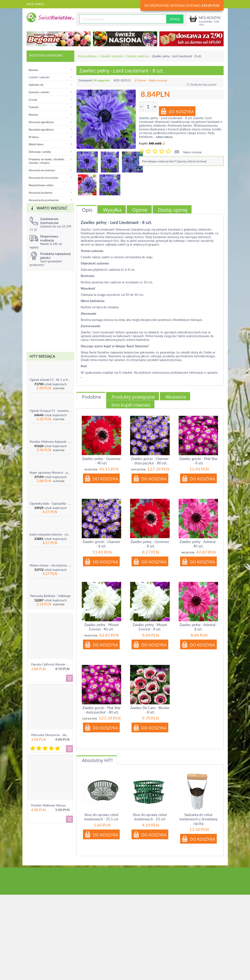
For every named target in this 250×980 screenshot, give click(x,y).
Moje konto (35, 4)
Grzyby (33, 100)
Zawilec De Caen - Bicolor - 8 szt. (150, 710)
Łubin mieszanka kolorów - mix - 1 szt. (50, 534)
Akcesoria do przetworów (44, 200)
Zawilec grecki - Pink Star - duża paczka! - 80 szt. (101, 710)
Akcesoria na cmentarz (42, 170)
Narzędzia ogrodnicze (41, 130)
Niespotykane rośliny (41, 185)
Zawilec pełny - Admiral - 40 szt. (198, 544)
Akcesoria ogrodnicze (41, 122)
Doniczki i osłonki (39, 92)
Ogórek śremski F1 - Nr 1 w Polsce (50, 380)
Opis (87, 210)
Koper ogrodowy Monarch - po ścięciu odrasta (50, 473)
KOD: (117, 80)
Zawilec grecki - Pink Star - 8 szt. (198, 461)
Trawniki (34, 107)
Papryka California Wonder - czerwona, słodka (61, 664)
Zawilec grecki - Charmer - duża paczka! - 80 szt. (150, 461)
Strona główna (87, 56)
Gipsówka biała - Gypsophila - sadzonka (50, 503)
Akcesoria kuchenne (40, 193)
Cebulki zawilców (137, 56)
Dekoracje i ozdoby (40, 152)
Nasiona (33, 70)
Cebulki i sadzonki (112, 56)
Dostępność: (86, 80)
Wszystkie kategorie (46, 55)
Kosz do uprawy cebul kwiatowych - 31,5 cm (101, 817)
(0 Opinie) (140, 80)
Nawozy (33, 115)
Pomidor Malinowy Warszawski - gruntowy (59, 805)
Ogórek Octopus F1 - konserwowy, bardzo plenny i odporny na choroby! (50, 411)
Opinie (140, 210)
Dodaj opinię (173, 210)
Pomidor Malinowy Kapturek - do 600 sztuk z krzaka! (50, 442)
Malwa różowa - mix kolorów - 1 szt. (50, 565)
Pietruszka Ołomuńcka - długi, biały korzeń (58, 735)
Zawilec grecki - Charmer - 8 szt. (101, 544)
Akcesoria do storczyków (43, 178)
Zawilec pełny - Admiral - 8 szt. (198, 627)
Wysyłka (112, 210)
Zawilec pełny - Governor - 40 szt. (101, 461)
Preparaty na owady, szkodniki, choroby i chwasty (47, 161)
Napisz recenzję (158, 80)
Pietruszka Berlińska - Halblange (50, 596)
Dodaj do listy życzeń (202, 84)
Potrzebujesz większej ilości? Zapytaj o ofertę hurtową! (174, 161)
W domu (34, 137)
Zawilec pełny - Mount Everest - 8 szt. (150, 627)
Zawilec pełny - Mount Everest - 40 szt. (101, 627)
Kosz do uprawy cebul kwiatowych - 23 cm (150, 817)
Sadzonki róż (36, 85)
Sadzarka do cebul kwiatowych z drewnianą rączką (198, 819)
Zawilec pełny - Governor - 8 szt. (150, 544)
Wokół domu (36, 144)
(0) (177, 152)
